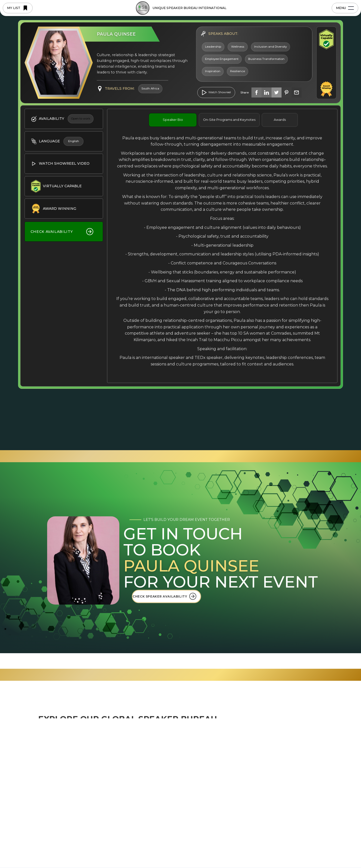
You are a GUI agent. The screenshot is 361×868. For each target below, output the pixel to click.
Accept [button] (293, 852)
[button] (319, 852)
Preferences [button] (221, 852)
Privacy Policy (186, 855)
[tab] (173, 120)
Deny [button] (254, 852)
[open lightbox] (216, 92)
